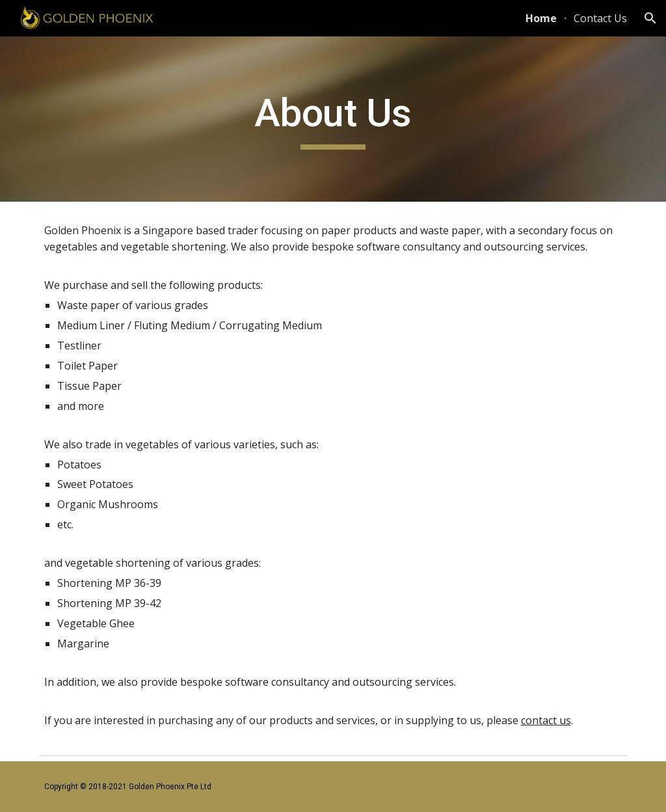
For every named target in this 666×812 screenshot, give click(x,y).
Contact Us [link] (600, 18)
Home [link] (541, 18)
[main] (333, 119)
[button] (650, 18)
